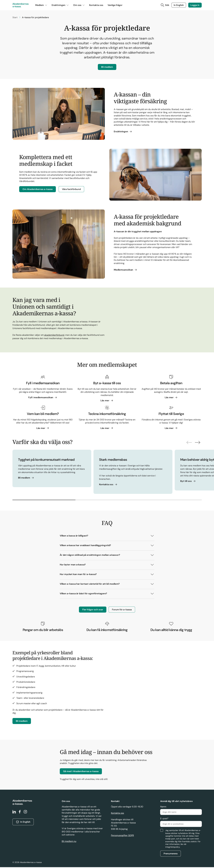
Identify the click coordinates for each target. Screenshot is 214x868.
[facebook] (20, 813)
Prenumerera (171, 855)
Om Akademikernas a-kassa (38, 190)
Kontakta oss (96, 6)
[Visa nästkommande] (197, 443)
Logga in (195, 6)
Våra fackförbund (71, 190)
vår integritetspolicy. (176, 846)
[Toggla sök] (165, 6)
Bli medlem (107, 68)
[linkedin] (14, 813)
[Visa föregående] (187, 443)
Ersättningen (60, 6)
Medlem (41, 6)
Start (15, 18)
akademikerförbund (54, 336)
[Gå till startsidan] (21, 6)
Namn (163, 807)
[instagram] (25, 813)
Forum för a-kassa (122, 610)
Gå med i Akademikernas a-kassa (81, 772)
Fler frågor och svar (93, 610)
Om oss (79, 6)
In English (179, 6)
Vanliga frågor (115, 6)
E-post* (164, 819)
